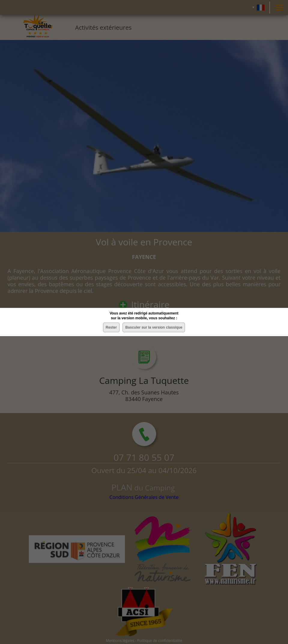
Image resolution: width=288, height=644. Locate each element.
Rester (111, 327)
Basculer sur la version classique (154, 327)
